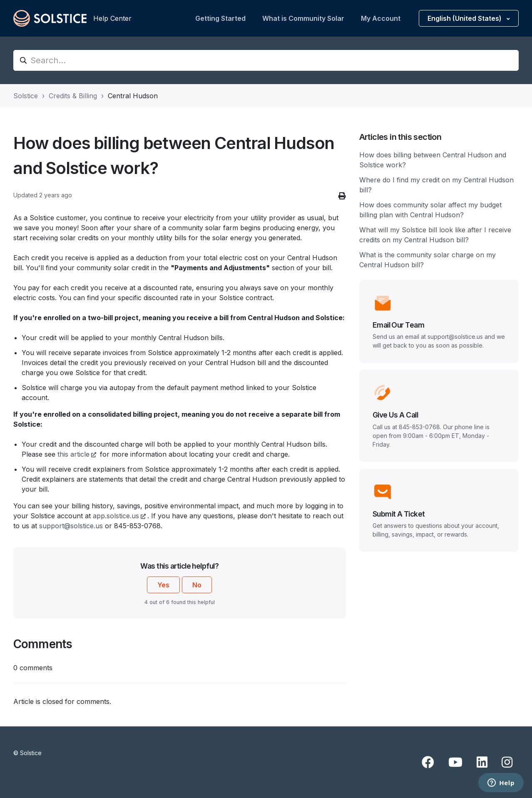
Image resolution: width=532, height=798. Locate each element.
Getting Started (220, 18)
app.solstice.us (116, 516)
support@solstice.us (71, 526)
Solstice (26, 96)
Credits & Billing (73, 96)
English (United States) (465, 18)
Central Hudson (133, 96)
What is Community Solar (303, 18)
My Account (381, 18)
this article (73, 454)
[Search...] (266, 60)
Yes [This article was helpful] (163, 585)
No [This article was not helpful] (197, 585)
